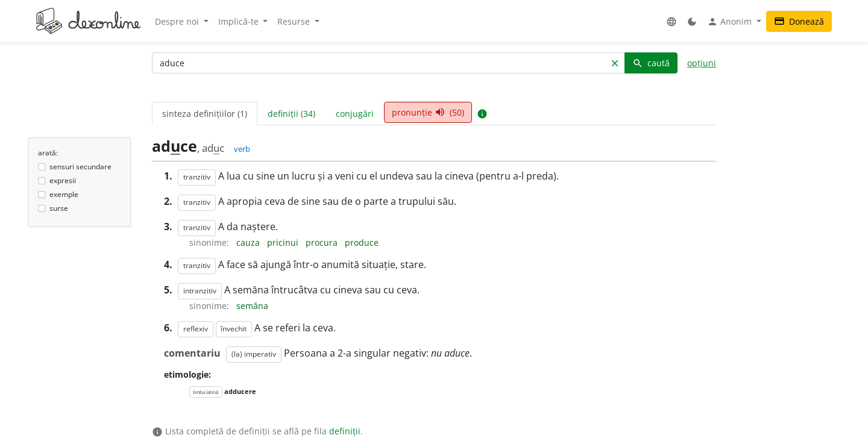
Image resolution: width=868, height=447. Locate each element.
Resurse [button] (295, 21)
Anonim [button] (731, 22)
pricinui (284, 242)
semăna (252, 306)
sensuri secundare (80, 167)
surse (59, 208)
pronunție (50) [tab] (428, 112)
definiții (345, 431)
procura (323, 242)
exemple (64, 194)
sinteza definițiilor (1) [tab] (205, 114)
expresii (63, 180)
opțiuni (702, 63)
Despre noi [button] (178, 21)
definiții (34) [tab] (291, 114)
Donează (799, 21)
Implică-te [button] (240, 21)
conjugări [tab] (355, 114)
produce (362, 242)
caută (651, 63)
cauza (249, 242)
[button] (671, 21)
